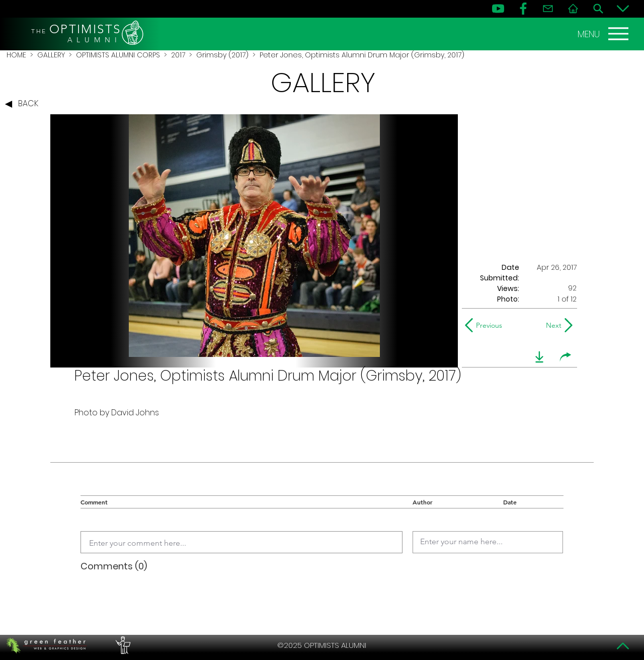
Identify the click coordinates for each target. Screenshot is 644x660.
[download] (539, 357)
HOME (16, 55)
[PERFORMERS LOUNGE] (122, 645)
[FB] (523, 9)
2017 (178, 55)
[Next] (552, 325)
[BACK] (24, 104)
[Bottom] (623, 9)
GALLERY (51, 55)
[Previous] (486, 325)
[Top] (623, 646)
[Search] (598, 9)
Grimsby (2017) (222, 55)
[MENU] (604, 34)
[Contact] (548, 9)
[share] (566, 357)
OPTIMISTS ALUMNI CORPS (118, 55)
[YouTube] (498, 9)
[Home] (573, 9)
